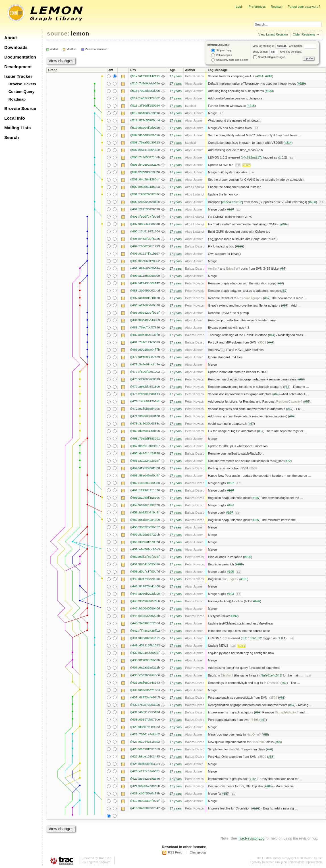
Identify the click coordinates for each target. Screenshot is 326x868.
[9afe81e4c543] (271, 675)
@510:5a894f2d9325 (145, 128)
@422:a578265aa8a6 (145, 779)
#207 (231, 209)
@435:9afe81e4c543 (145, 683)
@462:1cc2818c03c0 (145, 483)
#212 (269, 76)
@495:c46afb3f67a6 (145, 239)
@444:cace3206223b (145, 616)
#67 (283, 268)
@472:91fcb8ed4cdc (145, 409)
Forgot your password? (304, 7)
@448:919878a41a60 (145, 586)
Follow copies (221, 55)
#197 (231, 483)
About (11, 38)
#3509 (253, 468)
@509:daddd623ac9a (145, 135)
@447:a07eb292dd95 (145, 594)
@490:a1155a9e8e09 (145, 276)
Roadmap (17, 99)
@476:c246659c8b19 (145, 379)
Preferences (257, 7)
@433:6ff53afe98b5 (145, 698)
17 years (176, 76)
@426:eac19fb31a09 (145, 749)
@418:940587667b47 (145, 808)
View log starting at (271, 46)
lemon (80, 33)
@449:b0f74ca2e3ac (145, 579)
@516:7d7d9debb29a (145, 84)
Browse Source (20, 108)
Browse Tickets (22, 84)
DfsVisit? (227, 675)
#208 (312, 202)
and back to (303, 46)
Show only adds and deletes (230, 60)
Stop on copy (221, 50)
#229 (301, 84)
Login (239, 7)
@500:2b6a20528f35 (145, 202)
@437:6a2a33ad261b (145, 668)
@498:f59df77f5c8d (145, 217)
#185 (268, 786)
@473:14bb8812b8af (145, 401)
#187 (225, 794)
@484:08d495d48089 (145, 320)
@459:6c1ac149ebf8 (145, 505)
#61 (284, 683)
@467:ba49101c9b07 (145, 446)
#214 (288, 143)
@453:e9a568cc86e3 (145, 549)
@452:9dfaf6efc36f (145, 557)
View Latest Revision (273, 34)
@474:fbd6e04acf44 (145, 394)
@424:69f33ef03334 (145, 764)
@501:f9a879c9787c (145, 194)
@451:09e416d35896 (145, 564)
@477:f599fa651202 (145, 372)
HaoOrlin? (254, 734)
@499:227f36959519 (145, 209)
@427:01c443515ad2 (145, 742)
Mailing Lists (17, 128)
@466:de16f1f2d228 (145, 453)
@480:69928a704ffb (145, 350)
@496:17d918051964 (145, 232)
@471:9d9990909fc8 (145, 416)
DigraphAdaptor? (287, 712)
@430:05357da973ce (145, 720)
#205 (240, 246)
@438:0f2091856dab (145, 660)
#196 (248, 557)
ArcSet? (214, 268)
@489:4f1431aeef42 (145, 283)
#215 (251, 106)
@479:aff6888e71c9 (145, 357)
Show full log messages (269, 57)
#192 (234, 616)
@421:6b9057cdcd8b (145, 786)
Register (277, 7)
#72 (288, 461)
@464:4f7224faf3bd (145, 468)
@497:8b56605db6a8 (145, 224)
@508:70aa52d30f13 (145, 143)
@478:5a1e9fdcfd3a (145, 365)
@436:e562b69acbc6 (145, 675)
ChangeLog (198, 852)
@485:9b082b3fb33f (145, 313)
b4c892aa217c (252, 157)
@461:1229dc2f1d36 (145, 490)
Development (18, 67)
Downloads (16, 47)
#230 (269, 91)
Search (12, 137)
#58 (265, 734)
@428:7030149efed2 (145, 734)
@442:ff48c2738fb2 (145, 631)
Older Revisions (304, 34)
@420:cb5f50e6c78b (145, 794)
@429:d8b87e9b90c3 (145, 727)
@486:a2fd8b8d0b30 (145, 305)
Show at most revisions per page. (277, 52)
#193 (231, 594)
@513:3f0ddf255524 (145, 106)
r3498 (255, 720)
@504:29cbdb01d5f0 (145, 172)
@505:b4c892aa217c (145, 165)
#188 (253, 779)
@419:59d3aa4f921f (145, 801)
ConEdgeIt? (230, 579)
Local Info (15, 118)
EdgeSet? (233, 268)
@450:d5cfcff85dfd (145, 572)
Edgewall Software (98, 862)
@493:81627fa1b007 (145, 254)
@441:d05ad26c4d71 (145, 638)
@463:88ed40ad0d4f (145, 476)
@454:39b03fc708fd (145, 542)
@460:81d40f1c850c (145, 498)
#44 (271, 335)
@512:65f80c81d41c (145, 113)
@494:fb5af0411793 (145, 246)
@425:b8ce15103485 (145, 757)
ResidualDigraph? (250, 298)
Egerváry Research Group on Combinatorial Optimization (286, 862)
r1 (279, 157)
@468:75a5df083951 (145, 439)
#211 (260, 76)
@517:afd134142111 (145, 76)
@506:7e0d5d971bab (145, 157)
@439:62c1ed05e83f (145, 653)
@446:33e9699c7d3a (145, 601)
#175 (256, 808)
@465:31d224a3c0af (145, 461)
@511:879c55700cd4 (145, 120)
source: (58, 33)
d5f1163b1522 (252, 638)
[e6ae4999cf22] (232, 202)
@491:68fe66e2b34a (145, 268)
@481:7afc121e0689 (145, 342)
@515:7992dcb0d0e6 (145, 91)
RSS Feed (175, 852)
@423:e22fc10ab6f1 (145, 771)
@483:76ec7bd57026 (145, 328)
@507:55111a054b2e (145, 150)
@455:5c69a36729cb (145, 535)
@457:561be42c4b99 (145, 520)
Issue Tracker (18, 76)
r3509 (262, 342)
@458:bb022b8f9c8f (145, 513)
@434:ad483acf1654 (145, 690)
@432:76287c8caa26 (145, 705)
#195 (231, 572)
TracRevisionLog (251, 838)
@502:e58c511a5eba (145, 187)
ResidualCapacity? (289, 401)
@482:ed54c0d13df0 (145, 335)
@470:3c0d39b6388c (145, 424)
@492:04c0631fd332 (145, 261)
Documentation (20, 57)
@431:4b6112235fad (145, 712)
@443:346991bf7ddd (145, 623)
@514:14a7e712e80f (145, 98)
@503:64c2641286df (145, 180)
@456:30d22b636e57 (145, 527)
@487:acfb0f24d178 (145, 298)
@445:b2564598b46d (145, 609)
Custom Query (22, 92)
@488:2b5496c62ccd (145, 291)
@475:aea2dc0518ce (145, 387)
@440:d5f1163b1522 (145, 646)
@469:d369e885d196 (145, 431)
